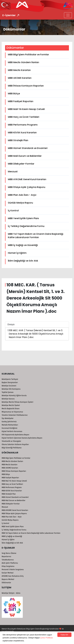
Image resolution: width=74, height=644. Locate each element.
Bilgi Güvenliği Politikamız (12, 448)
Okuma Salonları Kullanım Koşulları (15, 444)
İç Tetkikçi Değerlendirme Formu (26, 226)
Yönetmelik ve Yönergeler (11, 441)
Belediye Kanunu (8, 399)
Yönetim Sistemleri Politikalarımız (15, 415)
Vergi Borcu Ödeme (9, 553)
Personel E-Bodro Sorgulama (13, 570)
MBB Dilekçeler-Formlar (21, 164)
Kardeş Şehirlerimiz (9, 422)
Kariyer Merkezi (8, 573)
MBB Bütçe (14, 94)
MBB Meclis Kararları (19, 70)
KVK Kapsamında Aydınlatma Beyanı (15, 435)
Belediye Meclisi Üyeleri (11, 405)
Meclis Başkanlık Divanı (11, 409)
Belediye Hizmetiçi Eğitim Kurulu (14, 396)
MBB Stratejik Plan (18, 140)
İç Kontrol (13, 211)
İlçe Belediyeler (8, 418)
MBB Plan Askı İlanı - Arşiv (22, 195)
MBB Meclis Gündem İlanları (23, 62)
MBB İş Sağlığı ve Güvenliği (23, 245)
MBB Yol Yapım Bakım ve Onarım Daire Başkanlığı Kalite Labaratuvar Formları (36, 236)
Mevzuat (13, 172)
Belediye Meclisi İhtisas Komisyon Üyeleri (17, 402)
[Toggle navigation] (68, 15)
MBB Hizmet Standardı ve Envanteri (28, 148)
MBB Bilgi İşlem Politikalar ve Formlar (28, 55)
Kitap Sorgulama (8, 566)
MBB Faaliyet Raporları (21, 101)
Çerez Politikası (47, 638)
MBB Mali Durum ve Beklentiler (25, 156)
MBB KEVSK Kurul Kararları (22, 133)
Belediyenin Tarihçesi (10, 379)
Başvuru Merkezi (8, 579)
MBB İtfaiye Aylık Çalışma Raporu (27, 187)
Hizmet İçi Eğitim (17, 253)
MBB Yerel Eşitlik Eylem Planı (23, 218)
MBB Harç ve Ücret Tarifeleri (24, 117)
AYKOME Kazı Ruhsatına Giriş (13, 576)
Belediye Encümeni (9, 386)
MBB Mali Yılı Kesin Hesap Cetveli (26, 109)
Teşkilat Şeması (8, 392)
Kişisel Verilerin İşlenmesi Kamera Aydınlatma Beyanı (22, 438)
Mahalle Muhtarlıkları (10, 425)
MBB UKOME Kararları (20, 78)
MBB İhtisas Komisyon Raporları (26, 86)
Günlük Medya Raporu (20, 203)
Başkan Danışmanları (10, 382)
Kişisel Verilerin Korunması (12, 431)
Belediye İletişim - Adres (11, 593)
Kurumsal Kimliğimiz (10, 428)
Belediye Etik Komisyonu (11, 389)
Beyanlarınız (6, 556)
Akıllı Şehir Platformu (10, 563)
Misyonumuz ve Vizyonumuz (12, 412)
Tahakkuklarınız (8, 560)
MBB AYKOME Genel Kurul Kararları (27, 179)
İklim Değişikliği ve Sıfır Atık (23, 261)
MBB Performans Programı (23, 125)
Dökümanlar (6, 583)
